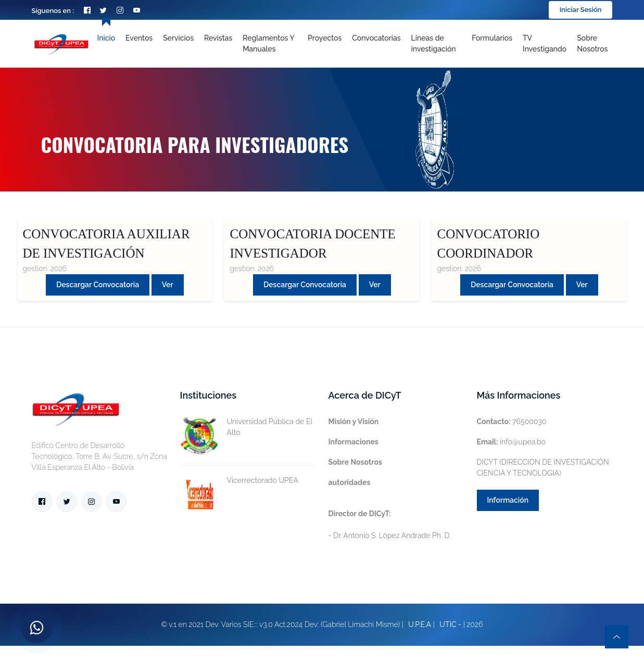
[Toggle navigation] (437, 44)
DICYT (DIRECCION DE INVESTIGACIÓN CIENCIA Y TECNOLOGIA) (543, 468)
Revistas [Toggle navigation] (218, 38)
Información (508, 500)
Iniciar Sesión (581, 10)
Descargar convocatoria (98, 285)
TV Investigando (545, 43)
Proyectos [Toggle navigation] (325, 38)
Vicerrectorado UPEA (239, 481)
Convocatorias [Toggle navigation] (376, 38)
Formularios (492, 38)
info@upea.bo (512, 442)
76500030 (512, 422)
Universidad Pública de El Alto (246, 427)
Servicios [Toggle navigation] (178, 38)
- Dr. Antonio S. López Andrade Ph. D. (390, 525)
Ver (168, 285)
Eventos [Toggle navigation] (139, 38)
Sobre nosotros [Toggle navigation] (592, 43)
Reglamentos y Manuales (268, 43)
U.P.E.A (420, 624)
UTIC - (450, 624)
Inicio (106, 38)
